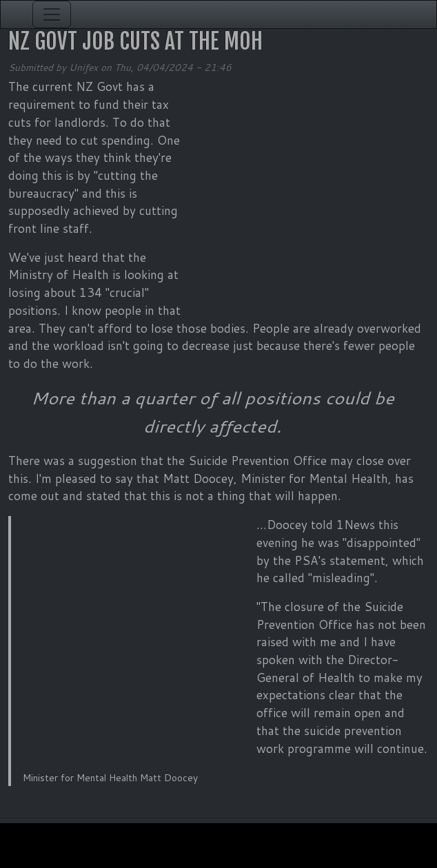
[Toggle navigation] (52, 14)
